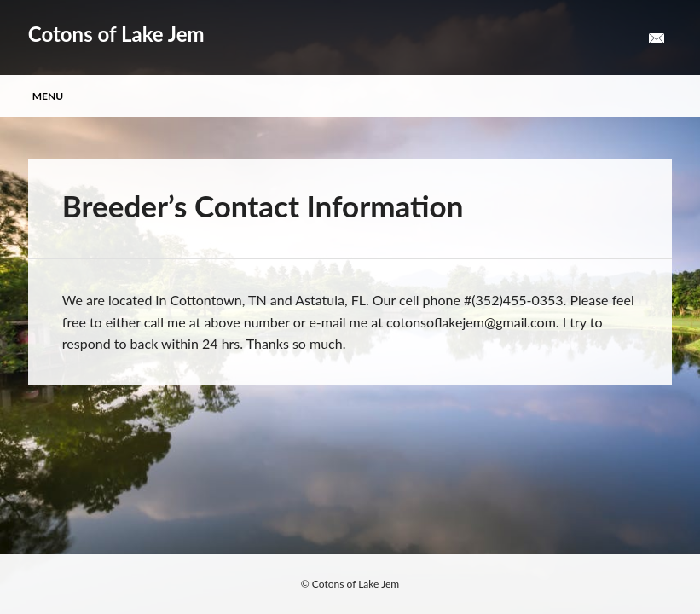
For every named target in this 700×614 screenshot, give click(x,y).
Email (657, 39)
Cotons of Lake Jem (116, 34)
